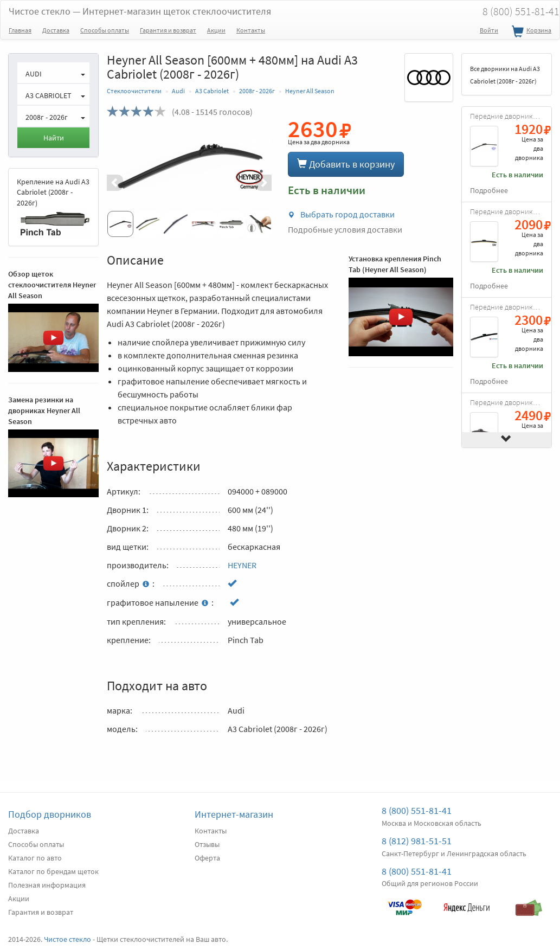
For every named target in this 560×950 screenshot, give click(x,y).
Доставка (56, 30)
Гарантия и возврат (168, 30)
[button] (119, 183)
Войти (489, 30)
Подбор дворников (50, 814)
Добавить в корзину (346, 164)
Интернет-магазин (234, 814)
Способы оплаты (105, 30)
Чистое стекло (140, 11)
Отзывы (207, 844)
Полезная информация (47, 885)
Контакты (251, 30)
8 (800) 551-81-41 (417, 810)
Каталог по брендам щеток (53, 871)
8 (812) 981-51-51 (417, 841)
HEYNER (242, 565)
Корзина (530, 32)
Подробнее (489, 191)
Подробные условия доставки (345, 229)
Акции (216, 30)
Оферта (207, 858)
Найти (54, 138)
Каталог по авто (35, 858)
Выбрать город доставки (341, 214)
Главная (20, 30)
